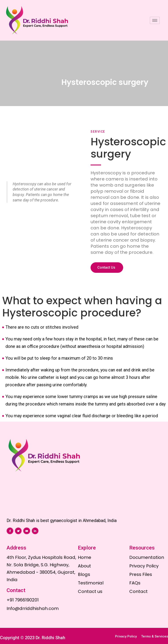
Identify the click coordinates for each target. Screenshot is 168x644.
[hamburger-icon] (155, 20)
